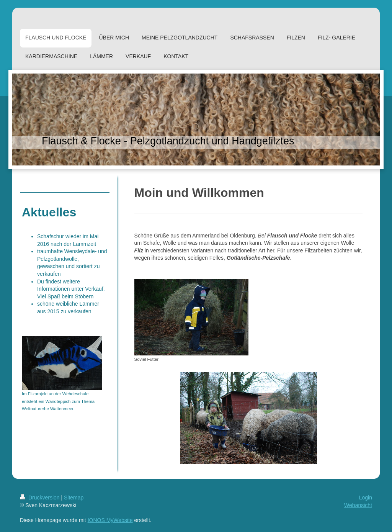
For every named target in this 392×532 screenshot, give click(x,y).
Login (366, 498)
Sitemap (74, 498)
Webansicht (358, 505)
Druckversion (40, 498)
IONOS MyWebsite (110, 520)
